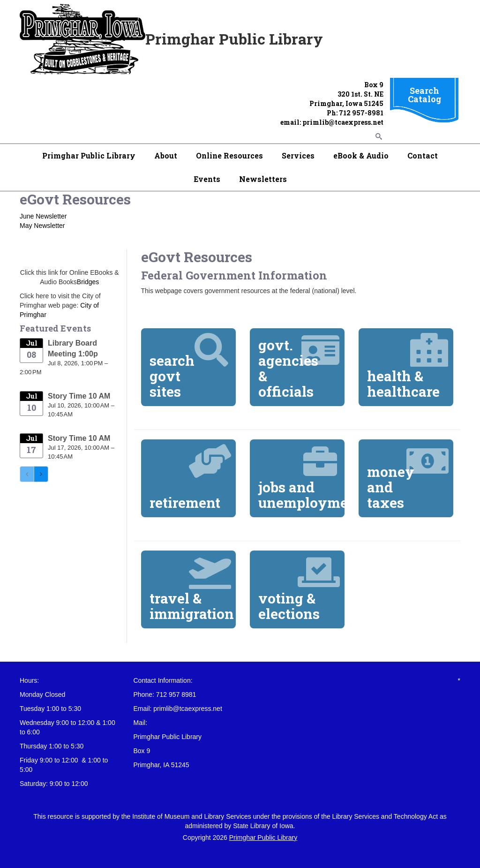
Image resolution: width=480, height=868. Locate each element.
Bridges (88, 282)
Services (298, 155)
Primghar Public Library (89, 155)
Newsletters (263, 179)
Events (207, 179)
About (166, 155)
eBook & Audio (361, 155)
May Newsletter (42, 226)
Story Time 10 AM (79, 396)
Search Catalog (424, 95)
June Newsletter (43, 216)
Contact (423, 155)
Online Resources (229, 155)
